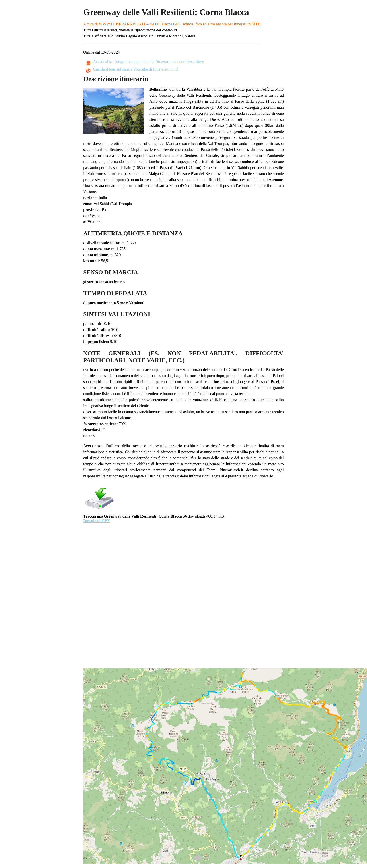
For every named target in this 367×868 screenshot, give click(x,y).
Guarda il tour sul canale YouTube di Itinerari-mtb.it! (136, 69)
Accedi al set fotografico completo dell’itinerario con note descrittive (148, 62)
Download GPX (97, 521)
